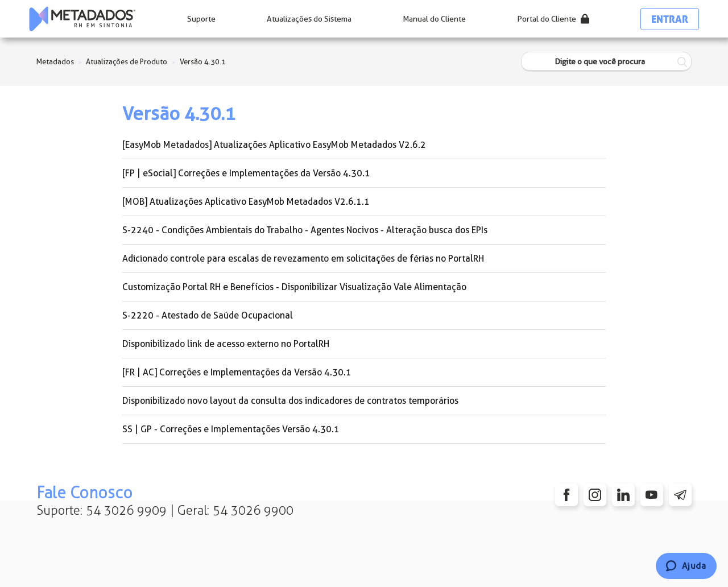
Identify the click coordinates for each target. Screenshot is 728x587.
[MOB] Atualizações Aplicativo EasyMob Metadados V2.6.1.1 (246, 202)
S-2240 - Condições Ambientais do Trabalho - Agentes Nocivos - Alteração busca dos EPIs (305, 230)
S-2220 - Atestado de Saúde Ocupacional (208, 315)
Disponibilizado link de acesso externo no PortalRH (226, 344)
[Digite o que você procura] (606, 62)
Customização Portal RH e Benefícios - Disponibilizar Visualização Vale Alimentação (294, 287)
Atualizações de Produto (127, 62)
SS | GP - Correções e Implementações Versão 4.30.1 (231, 429)
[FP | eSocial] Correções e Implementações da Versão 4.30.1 (246, 173)
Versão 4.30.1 (203, 62)
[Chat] (686, 566)
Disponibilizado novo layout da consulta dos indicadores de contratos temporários (290, 401)
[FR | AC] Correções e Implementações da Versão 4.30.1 (237, 372)
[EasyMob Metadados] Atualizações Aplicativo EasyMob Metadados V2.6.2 (274, 145)
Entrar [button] (670, 19)
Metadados (55, 62)
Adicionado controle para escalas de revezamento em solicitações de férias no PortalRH (303, 259)
